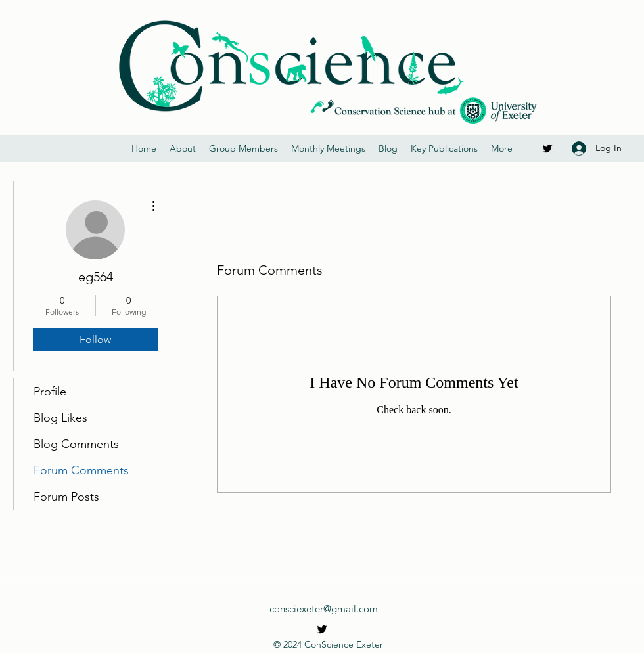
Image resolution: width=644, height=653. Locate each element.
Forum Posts (66, 497)
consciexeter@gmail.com (324, 609)
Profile (50, 392)
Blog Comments (76, 444)
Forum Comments (81, 470)
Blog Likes (60, 418)
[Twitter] (547, 148)
